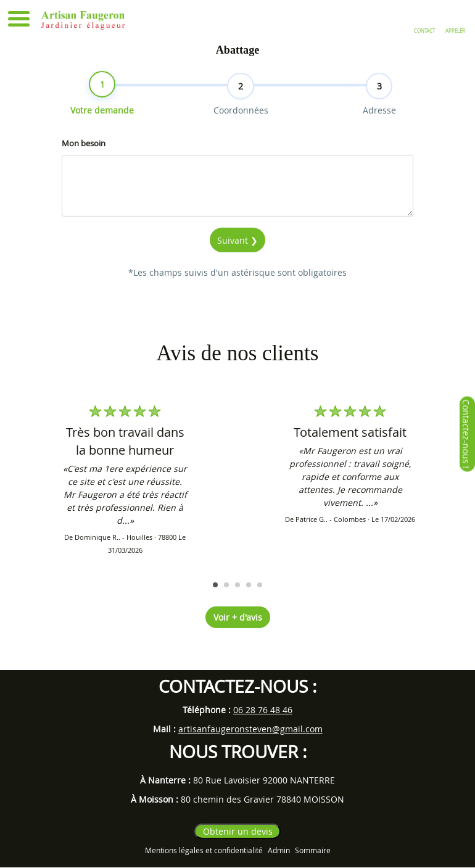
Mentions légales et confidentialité (204, 851)
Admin (279, 851)
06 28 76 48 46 (263, 710)
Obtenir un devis (238, 832)
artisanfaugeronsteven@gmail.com (250, 729)
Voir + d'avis (238, 618)
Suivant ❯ (238, 257)
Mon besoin (84, 160)
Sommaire (313, 851)
